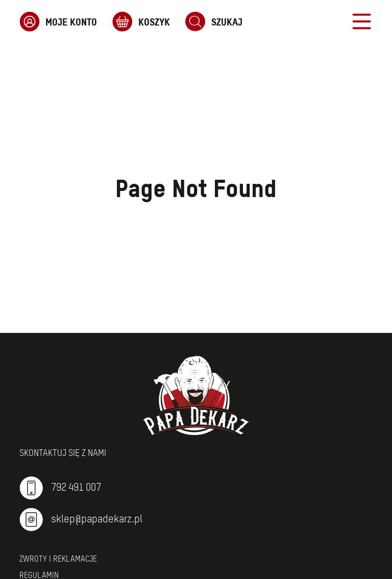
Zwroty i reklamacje (58, 560)
